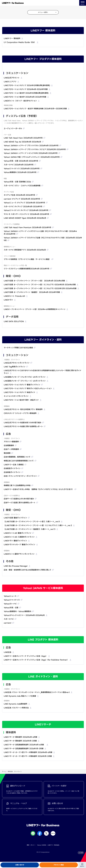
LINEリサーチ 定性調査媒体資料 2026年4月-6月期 (25, 745)
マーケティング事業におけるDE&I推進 (18, 348)
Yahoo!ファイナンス (12, 600)
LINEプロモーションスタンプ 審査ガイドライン (22, 385)
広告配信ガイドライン (12, 468)
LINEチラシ (8, 300)
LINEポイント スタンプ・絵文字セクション (20, 101)
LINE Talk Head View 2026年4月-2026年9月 (23, 138)
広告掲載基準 (9, 446)
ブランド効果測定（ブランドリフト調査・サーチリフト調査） (27, 259)
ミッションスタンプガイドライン (16, 396)
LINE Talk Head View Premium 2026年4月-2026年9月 (27, 227)
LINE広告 (8, 652)
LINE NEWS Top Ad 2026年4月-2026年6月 (22, 142)
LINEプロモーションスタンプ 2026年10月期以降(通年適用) (27, 85)
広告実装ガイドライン (12, 472)
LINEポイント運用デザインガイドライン (19, 554)
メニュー (83, 3)
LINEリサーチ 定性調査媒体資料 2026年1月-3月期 (24, 749)
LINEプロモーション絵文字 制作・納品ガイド (21, 400)
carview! (8, 623)
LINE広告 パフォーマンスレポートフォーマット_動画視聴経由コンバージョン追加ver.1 (37, 692)
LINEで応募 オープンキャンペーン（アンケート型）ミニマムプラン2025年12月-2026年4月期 (40, 288)
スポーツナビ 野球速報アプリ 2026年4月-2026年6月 (25, 250)
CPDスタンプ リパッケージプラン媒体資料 (20, 413)
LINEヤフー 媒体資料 (12, 38)
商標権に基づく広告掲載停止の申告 (17, 485)
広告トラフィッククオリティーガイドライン (20, 476)
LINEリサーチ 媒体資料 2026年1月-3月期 (20, 741)
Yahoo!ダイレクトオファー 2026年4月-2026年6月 (24, 615)
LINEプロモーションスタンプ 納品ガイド (19, 392)
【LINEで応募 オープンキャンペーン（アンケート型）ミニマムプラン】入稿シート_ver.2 (38, 525)
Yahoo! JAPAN (42, 845)
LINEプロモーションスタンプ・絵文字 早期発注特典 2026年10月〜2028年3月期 (35, 109)
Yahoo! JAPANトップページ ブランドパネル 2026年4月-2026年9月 (31, 146)
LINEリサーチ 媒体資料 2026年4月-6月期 (20, 737)
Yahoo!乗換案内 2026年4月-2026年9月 (20, 172)
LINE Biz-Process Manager (16, 566)
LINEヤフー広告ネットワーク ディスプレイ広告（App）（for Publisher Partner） (36, 660)
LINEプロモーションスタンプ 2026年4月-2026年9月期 (26, 89)
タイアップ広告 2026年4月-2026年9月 (19, 195)
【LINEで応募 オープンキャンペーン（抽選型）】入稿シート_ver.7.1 (30, 529)
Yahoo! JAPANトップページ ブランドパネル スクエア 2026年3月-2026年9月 (35, 149)
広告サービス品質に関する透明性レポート (20, 503)
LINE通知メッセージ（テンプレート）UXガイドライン (25, 381)
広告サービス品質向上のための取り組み (19, 499)
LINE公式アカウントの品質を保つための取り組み (23, 423)
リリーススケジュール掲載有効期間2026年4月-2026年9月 (27, 269)
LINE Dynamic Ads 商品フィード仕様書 (20, 696)
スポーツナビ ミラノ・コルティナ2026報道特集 (22, 186)
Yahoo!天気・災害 (11, 608)
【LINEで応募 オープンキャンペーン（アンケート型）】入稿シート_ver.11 (32, 522)
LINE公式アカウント (12, 78)
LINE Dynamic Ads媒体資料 (15, 704)
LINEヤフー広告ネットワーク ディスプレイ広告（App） (25, 656)
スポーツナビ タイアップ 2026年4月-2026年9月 (23, 207)
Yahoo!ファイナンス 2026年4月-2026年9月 (22, 169)
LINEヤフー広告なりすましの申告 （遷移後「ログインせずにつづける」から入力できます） (39, 489)
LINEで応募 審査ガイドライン (15, 518)
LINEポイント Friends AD (14, 296)
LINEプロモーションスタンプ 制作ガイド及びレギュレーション (28, 388)
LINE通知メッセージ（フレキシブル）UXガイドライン (25, 377)
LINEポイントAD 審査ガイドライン (18, 533)
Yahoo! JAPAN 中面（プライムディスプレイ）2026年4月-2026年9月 (32, 157)
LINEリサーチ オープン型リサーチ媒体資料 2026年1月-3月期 (28, 756)
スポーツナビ (9, 619)
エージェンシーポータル (13, 129)
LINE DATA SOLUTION (14, 321)
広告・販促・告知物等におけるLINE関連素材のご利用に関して (27, 570)
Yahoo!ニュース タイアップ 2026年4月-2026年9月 (24, 203)
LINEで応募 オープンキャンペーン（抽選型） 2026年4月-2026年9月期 (32, 292)
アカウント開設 (59, 865)
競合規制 (7, 453)
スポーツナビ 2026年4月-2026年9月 (19, 165)
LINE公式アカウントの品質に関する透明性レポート (23, 426)
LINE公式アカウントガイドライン (17, 363)
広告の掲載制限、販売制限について (17, 457)
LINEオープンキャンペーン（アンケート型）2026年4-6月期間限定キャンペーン (35, 309)
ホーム (4, 771)
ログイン (82, 866)
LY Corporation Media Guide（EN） (20, 42)
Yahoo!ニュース (10, 596)
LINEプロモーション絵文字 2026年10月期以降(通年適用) (26, 93)
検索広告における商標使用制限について (19, 461)
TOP (82, 853)
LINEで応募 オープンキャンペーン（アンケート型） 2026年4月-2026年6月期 (34, 281)
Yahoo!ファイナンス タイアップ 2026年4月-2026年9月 (26, 210)
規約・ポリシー (31, 845)
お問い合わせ (20, 865)
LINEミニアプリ (10, 82)
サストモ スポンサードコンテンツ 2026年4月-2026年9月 (26, 214)
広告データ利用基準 (11, 449)
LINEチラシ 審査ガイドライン (15, 541)
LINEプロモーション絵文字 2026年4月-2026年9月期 (25, 97)
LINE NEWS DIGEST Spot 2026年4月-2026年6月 (25, 218)
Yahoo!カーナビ (10, 604)
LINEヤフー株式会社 (53, 845)
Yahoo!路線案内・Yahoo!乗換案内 (17, 611)
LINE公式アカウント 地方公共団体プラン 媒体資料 (23, 409)
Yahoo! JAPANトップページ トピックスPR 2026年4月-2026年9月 (31, 153)
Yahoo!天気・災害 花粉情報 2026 (17, 182)
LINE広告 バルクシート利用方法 (16, 708)
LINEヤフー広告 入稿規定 (14, 465)
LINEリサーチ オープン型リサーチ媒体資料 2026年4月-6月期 (28, 752)
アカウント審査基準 (11, 442)
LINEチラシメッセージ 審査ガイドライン (19, 545)
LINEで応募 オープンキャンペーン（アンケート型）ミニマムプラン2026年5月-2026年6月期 (40, 285)
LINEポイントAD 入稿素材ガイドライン (19, 537)
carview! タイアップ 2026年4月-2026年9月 (22, 199)
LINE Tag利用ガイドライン (15, 367)
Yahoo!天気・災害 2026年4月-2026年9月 (21, 161)
